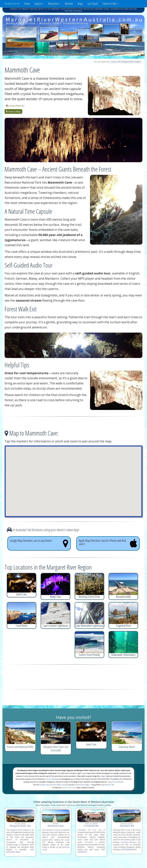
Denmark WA (127, 826)
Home (27, 4)
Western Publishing (69, 788)
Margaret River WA (12, 4)
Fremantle (89, 842)
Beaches (69, 4)
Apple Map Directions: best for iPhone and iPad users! (108, 543)
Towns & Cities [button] (110, 4)
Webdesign (55, 779)
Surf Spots (93, 4)
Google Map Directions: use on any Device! (39, 543)
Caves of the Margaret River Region (126, 62)
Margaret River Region (20, 830)
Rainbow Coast (44, 785)
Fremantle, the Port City (89, 830)
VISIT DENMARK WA (129, 850)
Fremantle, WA (109, 785)
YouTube (48, 779)
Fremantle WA (91, 826)
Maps (80, 4)
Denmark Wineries (129, 842)
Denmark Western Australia (59, 785)
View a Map (13, 111)
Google (103, 776)
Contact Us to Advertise (116, 782)
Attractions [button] (54, 4)
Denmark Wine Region (82, 785)
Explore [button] (39, 4)
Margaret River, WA (20, 826)
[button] (73, 479)
